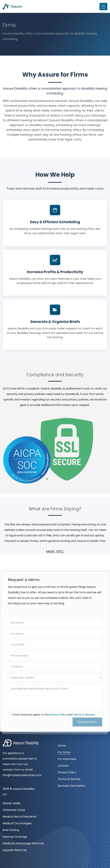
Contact (63, 766)
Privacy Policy (58, 715)
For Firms (64, 752)
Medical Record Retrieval (19, 817)
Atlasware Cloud (14, 810)
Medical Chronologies (17, 823)
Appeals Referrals (15, 850)
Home (62, 746)
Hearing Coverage (15, 837)
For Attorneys (67, 759)
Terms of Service (84, 715)
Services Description (71, 786)
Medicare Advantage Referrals (23, 843)
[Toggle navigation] (103, 7)
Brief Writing (11, 830)
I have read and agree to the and (53, 715)
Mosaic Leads (12, 803)
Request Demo (87, 722)
